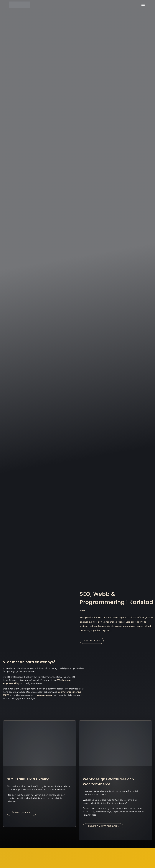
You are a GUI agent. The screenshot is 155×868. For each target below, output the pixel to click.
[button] (143, 5)
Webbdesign (64, 680)
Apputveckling (11, 683)
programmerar (44, 695)
